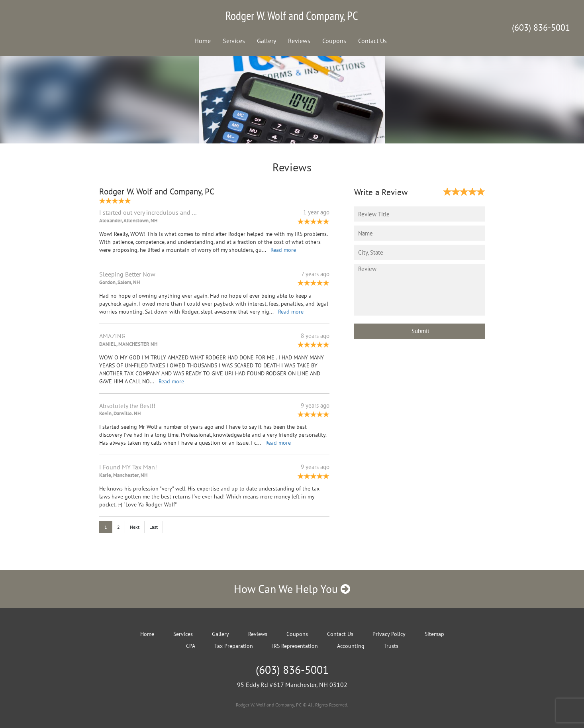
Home (203, 41)
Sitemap (434, 634)
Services (234, 41)
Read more (283, 250)
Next (135, 527)
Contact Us (372, 41)
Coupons (334, 41)
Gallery (267, 41)
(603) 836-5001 (541, 27)
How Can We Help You (292, 589)
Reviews (299, 41)
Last (154, 527)
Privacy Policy (389, 634)
